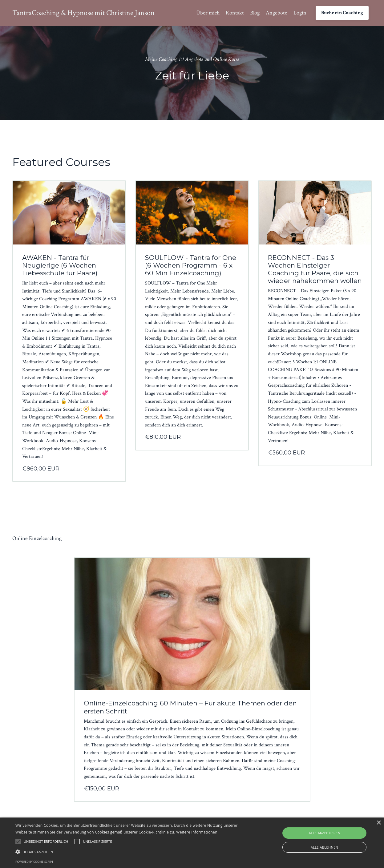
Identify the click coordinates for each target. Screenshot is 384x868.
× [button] (379, 823)
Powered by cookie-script (34, 862)
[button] (130, 852)
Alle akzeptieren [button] (324, 833)
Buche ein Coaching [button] (342, 13)
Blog (255, 13)
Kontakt (235, 13)
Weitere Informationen (197, 832)
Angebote (277, 13)
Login (300, 13)
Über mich (208, 13)
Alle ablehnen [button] (324, 847)
